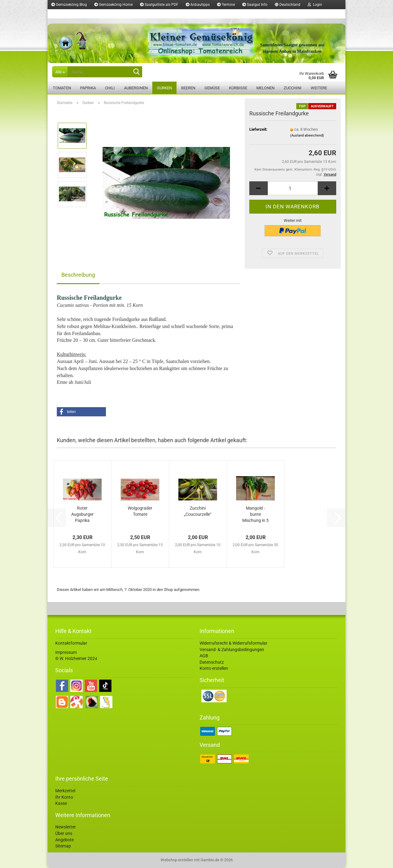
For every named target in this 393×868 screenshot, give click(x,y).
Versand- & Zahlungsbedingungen (232, 650)
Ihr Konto (64, 797)
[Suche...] (60, 72)
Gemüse (212, 88)
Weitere (319, 88)
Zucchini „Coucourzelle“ (198, 511)
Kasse (61, 803)
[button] (288, 5)
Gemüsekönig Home (113, 5)
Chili (110, 88)
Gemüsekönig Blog (69, 5)
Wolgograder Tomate (140, 511)
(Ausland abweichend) (307, 135)
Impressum (66, 652)
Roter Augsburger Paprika (82, 514)
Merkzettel (62, 14)
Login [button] (315, 5)
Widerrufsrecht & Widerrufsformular (233, 643)
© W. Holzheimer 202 (75, 658)
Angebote (64, 840)
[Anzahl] (293, 188)
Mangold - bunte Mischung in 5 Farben (255, 515)
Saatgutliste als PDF (159, 5)
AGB (204, 656)
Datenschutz (212, 662)
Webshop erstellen (177, 860)
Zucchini (293, 88)
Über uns (64, 833)
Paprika (88, 88)
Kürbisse (238, 88)
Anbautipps (198, 5)
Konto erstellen (214, 668)
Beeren (188, 88)
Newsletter (66, 827)
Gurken (164, 88)
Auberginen (136, 88)
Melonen (265, 88)
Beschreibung (78, 275)
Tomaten (62, 88)
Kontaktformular (71, 643)
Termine (226, 5)
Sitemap (63, 846)
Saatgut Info (255, 5)
